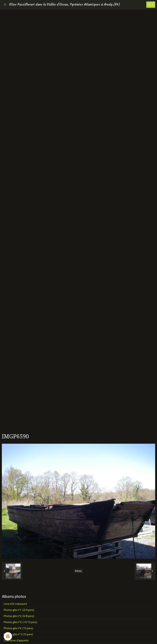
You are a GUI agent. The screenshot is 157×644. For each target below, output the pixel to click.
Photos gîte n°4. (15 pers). (19, 628)
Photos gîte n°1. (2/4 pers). (19, 610)
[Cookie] (8, 636)
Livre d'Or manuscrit (15, 604)
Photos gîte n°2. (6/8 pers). (19, 616)
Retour (78, 571)
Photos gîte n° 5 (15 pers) (18, 634)
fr (149, 5)
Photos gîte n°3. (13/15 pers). (21, 622)
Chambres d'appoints (16, 640)
